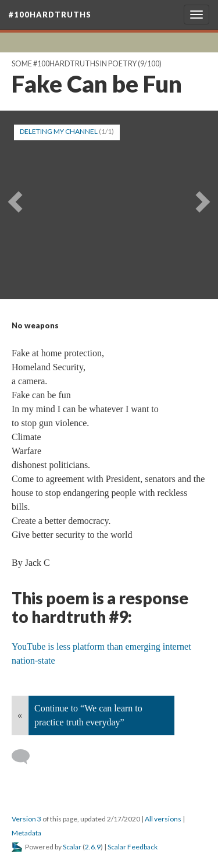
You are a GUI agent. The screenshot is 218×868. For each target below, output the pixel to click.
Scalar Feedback (133, 847)
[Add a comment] (26, 757)
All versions (163, 819)
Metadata (26, 833)
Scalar (72, 847)
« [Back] (20, 715)
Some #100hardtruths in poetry (74, 64)
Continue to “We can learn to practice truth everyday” (88, 715)
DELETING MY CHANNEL (59, 131)
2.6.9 (93, 847)
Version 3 (26, 819)
